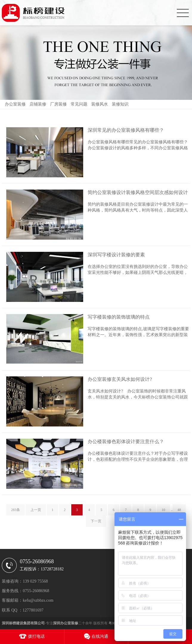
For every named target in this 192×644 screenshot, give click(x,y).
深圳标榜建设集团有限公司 (23, 623)
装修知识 (120, 104)
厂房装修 (58, 104)
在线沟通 (100, 636)
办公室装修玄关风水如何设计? (120, 379)
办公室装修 (15, 104)
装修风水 (100, 104)
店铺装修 (38, 104)
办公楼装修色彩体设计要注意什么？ (126, 442)
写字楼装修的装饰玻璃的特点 (119, 317)
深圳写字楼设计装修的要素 (116, 255)
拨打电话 (36, 636)
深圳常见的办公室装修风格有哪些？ (126, 130)
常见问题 (79, 104)
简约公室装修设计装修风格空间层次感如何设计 (138, 192)
